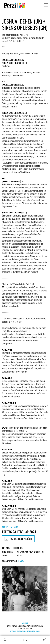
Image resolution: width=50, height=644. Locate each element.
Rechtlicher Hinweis (33, 631)
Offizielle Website (10, 527)
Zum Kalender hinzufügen (18, 539)
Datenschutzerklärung (18, 631)
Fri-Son (21, 561)
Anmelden (25, 623)
